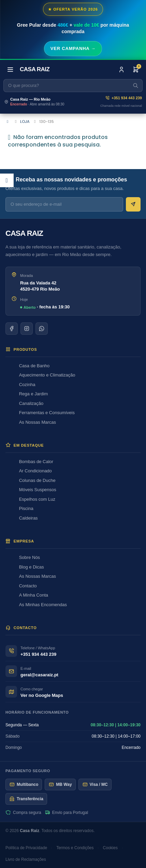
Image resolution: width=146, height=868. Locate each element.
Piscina (26, 508)
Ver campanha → (73, 48)
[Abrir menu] (10, 69)
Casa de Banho (34, 366)
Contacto (28, 586)
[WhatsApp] (42, 329)
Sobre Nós (30, 557)
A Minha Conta (34, 595)
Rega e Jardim (34, 394)
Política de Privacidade (26, 848)
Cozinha (27, 385)
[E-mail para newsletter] (64, 204)
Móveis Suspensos (38, 490)
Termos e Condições (75, 848)
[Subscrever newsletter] (133, 204)
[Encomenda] (136, 69)
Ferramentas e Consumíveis (47, 413)
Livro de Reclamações (26, 859)
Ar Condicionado (35, 471)
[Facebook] (12, 329)
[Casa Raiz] (35, 69)
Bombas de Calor (36, 462)
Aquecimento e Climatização (47, 375)
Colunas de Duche (37, 480)
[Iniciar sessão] (121, 69)
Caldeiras (28, 518)
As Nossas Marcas (38, 422)
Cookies (110, 848)
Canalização (31, 403)
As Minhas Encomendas (43, 605)
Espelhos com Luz (37, 499)
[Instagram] (27, 329)
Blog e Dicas (32, 567)
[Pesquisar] (73, 86)
